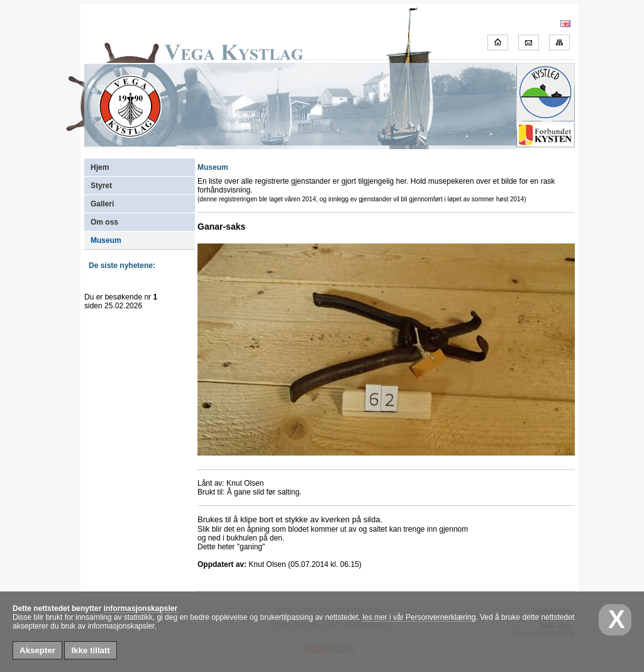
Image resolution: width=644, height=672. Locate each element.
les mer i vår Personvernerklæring (419, 617)
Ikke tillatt (90, 650)
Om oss (104, 222)
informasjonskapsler (141, 608)
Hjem (100, 167)
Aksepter (37, 650)
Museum (106, 240)
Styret (101, 186)
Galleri (102, 204)
